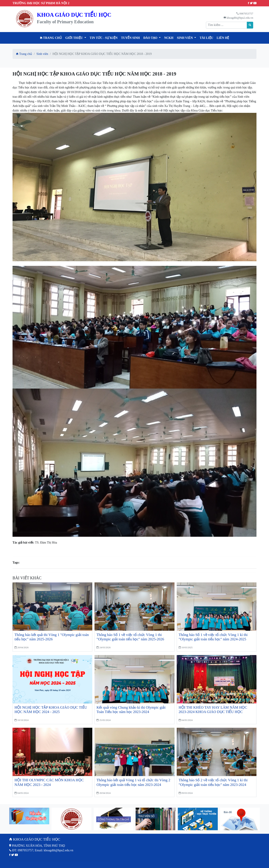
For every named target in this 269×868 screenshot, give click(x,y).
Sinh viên (42, 54)
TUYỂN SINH (130, 38)
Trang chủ (51, 38)
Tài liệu (206, 38)
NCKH (169, 38)
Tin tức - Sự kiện (104, 38)
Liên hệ (223, 38)
